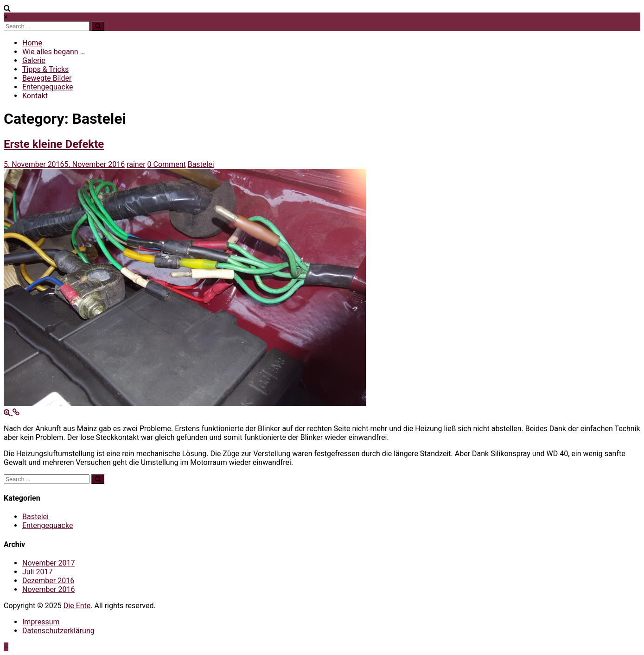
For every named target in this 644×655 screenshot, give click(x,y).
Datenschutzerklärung (58, 631)
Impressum (41, 622)
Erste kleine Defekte (54, 144)
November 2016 (48, 589)
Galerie (34, 60)
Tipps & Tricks (45, 69)
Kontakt (35, 96)
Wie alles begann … (54, 52)
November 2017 (48, 563)
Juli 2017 (37, 572)
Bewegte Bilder (47, 78)
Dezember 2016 (48, 581)
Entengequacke (48, 87)
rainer (136, 164)
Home (32, 43)
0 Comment (167, 164)
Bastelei (201, 164)
